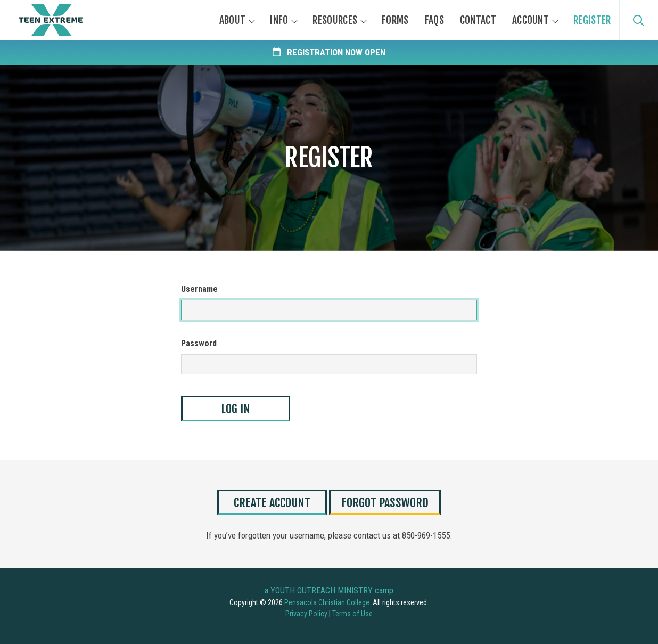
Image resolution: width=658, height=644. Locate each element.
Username (199, 289)
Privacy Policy (306, 614)
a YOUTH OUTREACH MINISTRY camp (329, 590)
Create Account (272, 503)
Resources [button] (335, 20)
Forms (395, 20)
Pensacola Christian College (327, 602)
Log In (236, 409)
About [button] (233, 20)
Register (592, 20)
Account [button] (530, 20)
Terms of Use (352, 614)
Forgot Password (385, 503)
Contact (478, 20)
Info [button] (279, 20)
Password (199, 343)
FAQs (434, 20)
